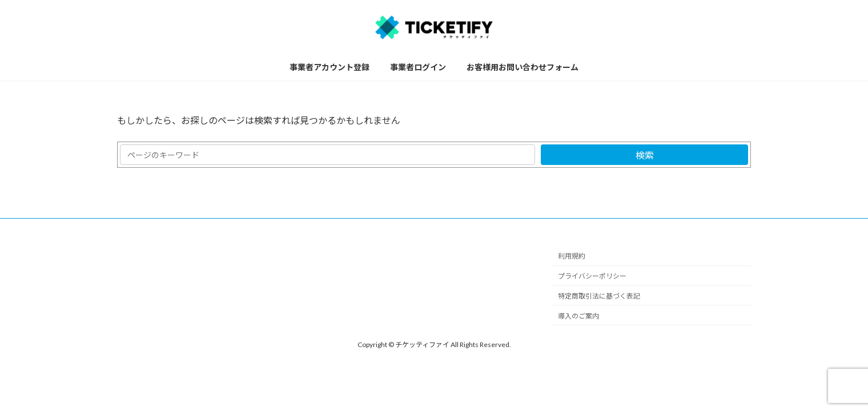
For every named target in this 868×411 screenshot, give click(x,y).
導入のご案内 (578, 316)
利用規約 (572, 257)
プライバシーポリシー (592, 277)
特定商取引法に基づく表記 (599, 296)
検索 (645, 155)
